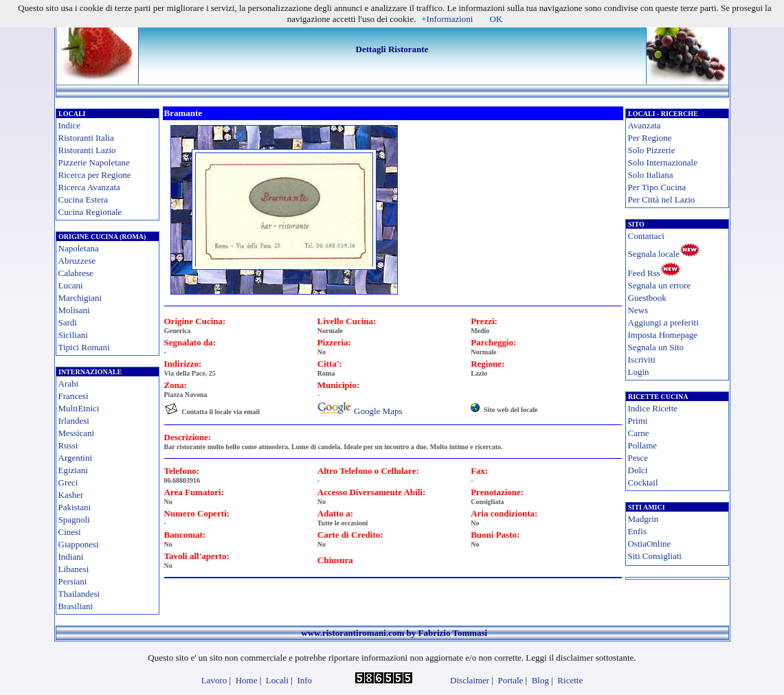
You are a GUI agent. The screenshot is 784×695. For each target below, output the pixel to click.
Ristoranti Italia (86, 138)
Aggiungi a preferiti (663, 322)
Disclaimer (470, 680)
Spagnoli (74, 520)
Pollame (643, 445)
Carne (639, 433)
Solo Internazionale (663, 162)
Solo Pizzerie (652, 150)
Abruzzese (77, 261)
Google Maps (378, 411)
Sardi (68, 322)
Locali (277, 680)
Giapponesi (79, 544)
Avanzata (645, 125)
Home (247, 680)
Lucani (71, 285)
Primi (638, 421)
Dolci (638, 470)
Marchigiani (80, 298)
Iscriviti (642, 360)
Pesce (638, 458)
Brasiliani (76, 606)
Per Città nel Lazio (662, 200)
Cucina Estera (83, 200)
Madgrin (643, 519)
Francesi (74, 396)
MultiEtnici (79, 408)
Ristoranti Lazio (87, 150)
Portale (511, 680)
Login (639, 372)
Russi (68, 445)
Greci (68, 482)
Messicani (77, 433)
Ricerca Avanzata (89, 187)
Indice (69, 125)
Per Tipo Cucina (657, 187)
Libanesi (74, 569)
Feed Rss (644, 273)
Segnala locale (654, 254)
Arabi (69, 384)
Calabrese (76, 273)
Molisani (74, 310)
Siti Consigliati (655, 556)
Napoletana (79, 248)
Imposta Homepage (663, 335)
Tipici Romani (84, 347)
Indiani (71, 557)
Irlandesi (74, 421)
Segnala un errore (660, 285)
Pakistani (75, 507)
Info (304, 680)
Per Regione (650, 138)
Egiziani (73, 470)
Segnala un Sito (656, 347)
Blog (540, 680)
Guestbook (647, 298)
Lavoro (214, 680)
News (638, 310)
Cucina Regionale (90, 212)
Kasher (71, 495)
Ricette (570, 680)
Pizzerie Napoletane (94, 162)
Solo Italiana (651, 175)
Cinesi (70, 532)
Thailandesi (79, 594)
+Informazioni (447, 19)
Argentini (76, 458)
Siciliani (73, 335)
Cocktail (643, 482)
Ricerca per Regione (95, 175)
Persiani (73, 581)
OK (496, 19)
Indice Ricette (653, 408)
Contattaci (646, 236)
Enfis (637, 531)
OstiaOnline (650, 544)
